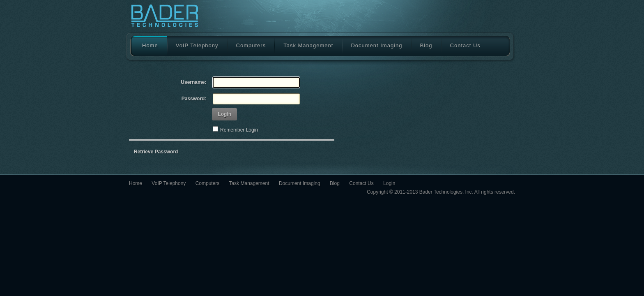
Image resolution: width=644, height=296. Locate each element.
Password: (194, 99)
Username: (193, 82)
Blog (426, 45)
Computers (251, 45)
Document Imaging (376, 45)
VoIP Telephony (197, 45)
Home (146, 46)
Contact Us (465, 45)
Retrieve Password (156, 152)
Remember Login (239, 130)
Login (224, 114)
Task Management (308, 45)
